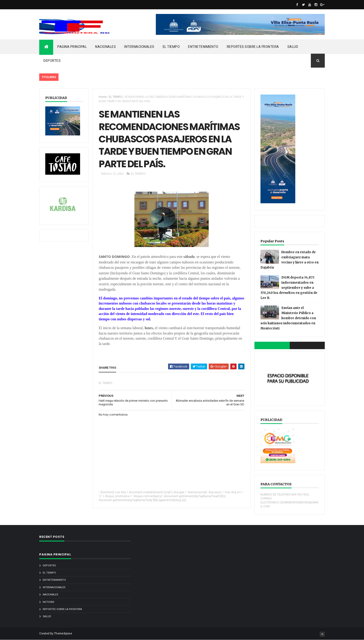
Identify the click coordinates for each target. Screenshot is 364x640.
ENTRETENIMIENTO (203, 47)
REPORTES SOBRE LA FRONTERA (253, 47)
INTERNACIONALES (139, 47)
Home (103, 97)
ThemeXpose (63, 633)
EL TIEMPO (171, 47)
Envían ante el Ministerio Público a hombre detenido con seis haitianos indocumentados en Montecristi (288, 318)
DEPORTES (52, 61)
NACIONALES (106, 47)
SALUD (293, 47)
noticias (49, 602)
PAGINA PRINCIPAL (72, 47)
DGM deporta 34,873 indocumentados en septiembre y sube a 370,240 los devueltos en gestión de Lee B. (289, 288)
